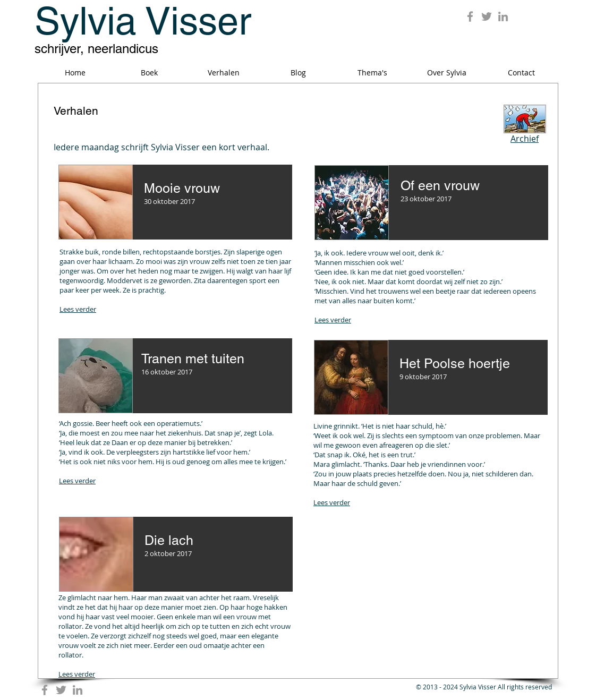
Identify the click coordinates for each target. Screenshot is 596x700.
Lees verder (78, 309)
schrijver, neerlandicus (96, 49)
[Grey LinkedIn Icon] (503, 16)
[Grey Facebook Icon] (470, 16)
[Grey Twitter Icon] (487, 16)
